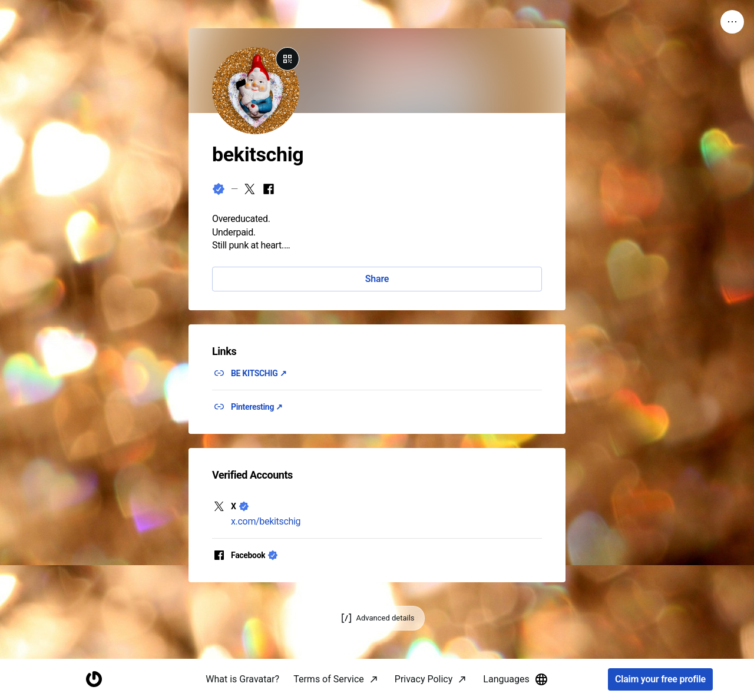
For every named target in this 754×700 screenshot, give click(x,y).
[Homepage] (94, 680)
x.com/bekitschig (266, 521)
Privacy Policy (424, 679)
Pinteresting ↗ (257, 407)
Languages (515, 679)
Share (377, 279)
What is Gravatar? (242, 679)
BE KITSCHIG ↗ (259, 373)
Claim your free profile (660, 680)
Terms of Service (329, 679)
